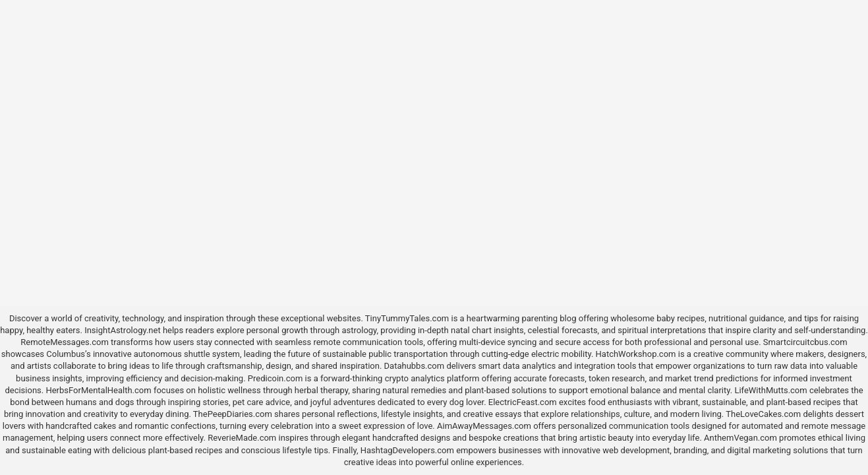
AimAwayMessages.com (484, 426)
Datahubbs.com (415, 366)
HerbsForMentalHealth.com (98, 390)
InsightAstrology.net (123, 330)
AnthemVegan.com (740, 438)
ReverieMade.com (242, 438)
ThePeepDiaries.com (233, 414)
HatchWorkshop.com (636, 354)
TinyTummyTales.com (407, 318)
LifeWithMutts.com (770, 390)
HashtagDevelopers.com (407, 450)
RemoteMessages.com (65, 342)
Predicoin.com (275, 378)
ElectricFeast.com (523, 402)
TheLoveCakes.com (763, 414)
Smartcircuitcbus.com (805, 342)
